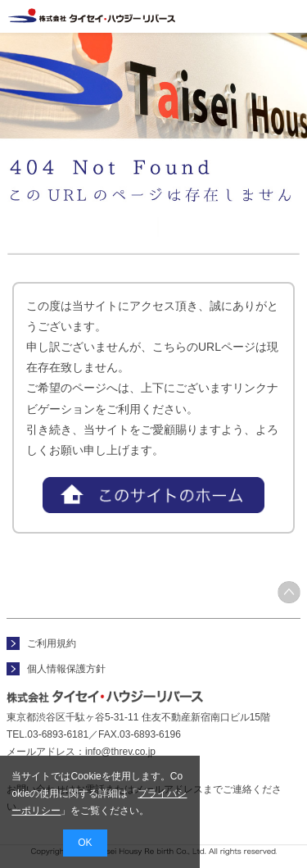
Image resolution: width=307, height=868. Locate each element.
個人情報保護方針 (66, 669)
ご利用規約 (52, 643)
